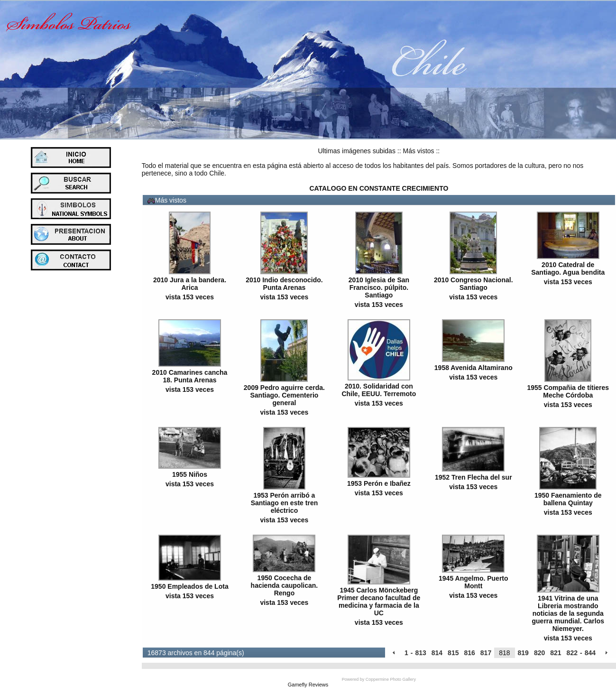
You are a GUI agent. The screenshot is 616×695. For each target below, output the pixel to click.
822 (572, 653)
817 (486, 653)
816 (469, 653)
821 (556, 653)
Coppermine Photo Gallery (391, 679)
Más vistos (418, 151)
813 (420, 653)
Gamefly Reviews (308, 685)
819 (523, 653)
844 (590, 653)
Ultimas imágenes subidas (357, 151)
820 (539, 653)
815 (453, 653)
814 (437, 653)
